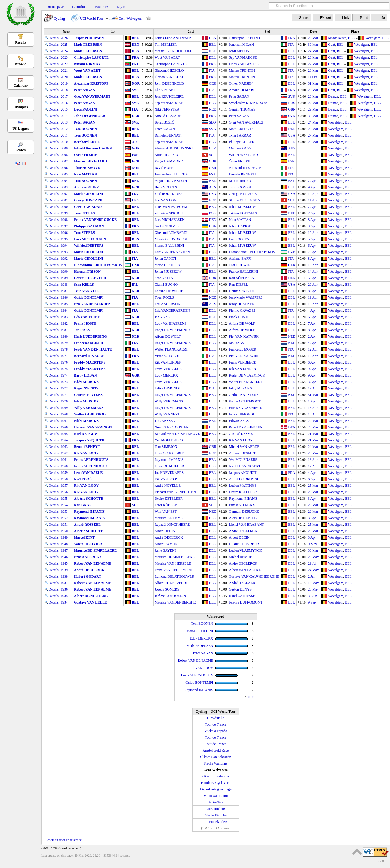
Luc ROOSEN (239, 239)
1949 (64, 537)
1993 (64, 252)
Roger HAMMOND (169, 161)
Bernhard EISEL (87, 142)
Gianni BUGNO (166, 285)
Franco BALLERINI (169, 246)
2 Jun (312, 576)
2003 (64, 187)
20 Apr (313, 285)
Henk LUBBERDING (90, 336)
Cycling (59, 19)
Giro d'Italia (216, 718)
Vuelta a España (215, 731)
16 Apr (313, 408)
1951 (64, 525)
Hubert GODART (88, 576)
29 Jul (312, 563)
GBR (292, 109)
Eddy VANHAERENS (171, 323)
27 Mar (313, 64)
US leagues (21, 129)
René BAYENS (166, 550)
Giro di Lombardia (216, 776)
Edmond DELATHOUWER (174, 576)
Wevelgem (373, 38)
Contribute (80, 7)
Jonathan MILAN (241, 45)
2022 (64, 64)
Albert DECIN (165, 531)
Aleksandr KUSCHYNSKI (174, 148)
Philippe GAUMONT (90, 226)
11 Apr (313, 200)
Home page (56, 7)
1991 (64, 265)
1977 (64, 356)
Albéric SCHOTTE (89, 499)
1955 (64, 499)
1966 (64, 427)
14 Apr (313, 272)
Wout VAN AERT (167, 57)
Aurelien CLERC (167, 155)
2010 (64, 142)
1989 (64, 278)
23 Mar (313, 427)
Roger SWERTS (86, 388)
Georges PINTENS (88, 395)
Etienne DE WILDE (169, 291)
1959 (64, 473)
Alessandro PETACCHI (246, 168)
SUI (212, 155)
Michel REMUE (241, 557)
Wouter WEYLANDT (244, 155)
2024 (64, 51)
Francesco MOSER (89, 343)
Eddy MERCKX (166, 375)
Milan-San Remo (216, 796)
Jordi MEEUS (239, 51)
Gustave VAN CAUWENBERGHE (254, 576)
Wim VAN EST (166, 512)
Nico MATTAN (85, 174)
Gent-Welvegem (130, 19)
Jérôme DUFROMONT (171, 596)
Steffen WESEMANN (245, 200)
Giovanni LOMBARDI (171, 233)
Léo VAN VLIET (87, 317)
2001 (64, 200)
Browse (21, 64)
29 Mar (313, 38)
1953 (64, 512)
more (251, 697)
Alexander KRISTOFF (91, 83)
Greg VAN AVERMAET (92, 96)
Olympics (21, 107)
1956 (64, 492)
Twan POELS (164, 297)
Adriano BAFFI (240, 259)
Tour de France (216, 724)
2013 (64, 122)
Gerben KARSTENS (244, 395)
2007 (64, 161)
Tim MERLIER (166, 45)
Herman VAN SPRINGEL (94, 427)
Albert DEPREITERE (91, 596)
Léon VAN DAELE (88, 473)
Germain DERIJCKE (244, 512)
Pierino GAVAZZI (242, 310)
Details (52, 38)
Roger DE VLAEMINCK (173, 330)
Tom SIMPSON (166, 447)
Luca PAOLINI (86, 109)
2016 (64, 103)
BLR (213, 148)
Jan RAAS (162, 317)
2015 (64, 109)
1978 (64, 349)
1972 (64, 388)
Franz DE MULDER (169, 466)
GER (213, 83)
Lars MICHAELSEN (170, 220)
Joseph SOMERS (167, 589)
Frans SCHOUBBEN (170, 453)
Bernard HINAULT (89, 356)
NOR (136, 83)
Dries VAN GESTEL (244, 64)
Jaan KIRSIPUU (241, 181)
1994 (64, 246)
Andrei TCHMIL (167, 226)
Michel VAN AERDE (244, 447)
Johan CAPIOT (240, 226)
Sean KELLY (84, 285)
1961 (64, 460)
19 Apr (313, 297)
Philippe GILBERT (243, 142)
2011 (64, 135)
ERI (135, 64)
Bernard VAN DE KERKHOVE (177, 434)
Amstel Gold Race (216, 750)
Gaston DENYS (240, 589)
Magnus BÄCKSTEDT (171, 181)
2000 (64, 207)
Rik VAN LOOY (241, 440)
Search (20, 150)
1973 (64, 382)
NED (213, 51)
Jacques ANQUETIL (90, 440)
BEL (135, 38)
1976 (64, 362)
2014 (64, 116)
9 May (312, 544)
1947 (64, 550)
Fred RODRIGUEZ (168, 194)
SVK (135, 90)
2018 (64, 90)
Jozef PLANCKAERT (245, 466)
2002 (64, 194)
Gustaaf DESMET (242, 434)
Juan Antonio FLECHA (171, 174)
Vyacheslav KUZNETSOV (248, 103)
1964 (64, 440)
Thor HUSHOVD (87, 168)
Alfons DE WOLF (242, 323)
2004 (64, 181)
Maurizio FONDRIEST (171, 239)
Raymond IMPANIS (169, 460)
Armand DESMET (242, 453)
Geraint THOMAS (242, 109)
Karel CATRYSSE (242, 596)
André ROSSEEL (87, 525)
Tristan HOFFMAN (243, 213)
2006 (64, 168)
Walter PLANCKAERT (171, 349)
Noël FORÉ (83, 479)
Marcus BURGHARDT (92, 161)
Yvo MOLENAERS (169, 440)
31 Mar (313, 83)
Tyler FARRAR (240, 135)
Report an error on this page (63, 840)
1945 (64, 563)
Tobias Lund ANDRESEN (173, 38)
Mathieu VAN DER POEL (173, 51)
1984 (64, 310)
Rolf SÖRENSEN (242, 278)
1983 (64, 317)
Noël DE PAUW (86, 434)
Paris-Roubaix (216, 809)
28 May (313, 589)
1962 (64, 453)
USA (292, 135)
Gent (332, 45)
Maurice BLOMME (169, 518)
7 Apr (312, 181)
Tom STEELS (84, 213)
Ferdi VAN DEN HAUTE (93, 349)
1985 (64, 304)
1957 (64, 486)
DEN (213, 38)
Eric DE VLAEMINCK (246, 408)
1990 (64, 272)
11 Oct (313, 77)
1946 (64, 557)
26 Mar (313, 57)
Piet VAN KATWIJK (244, 336)
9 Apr (312, 187)
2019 (64, 83)
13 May (313, 583)
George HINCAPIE (243, 194)
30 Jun (313, 596)
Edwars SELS (239, 421)
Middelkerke (337, 38)
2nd (191, 32)
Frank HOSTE (239, 317)
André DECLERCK (243, 531)
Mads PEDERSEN (88, 45)
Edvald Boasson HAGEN (93, 148)
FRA (291, 38)
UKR (213, 226)
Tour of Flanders (216, 822)
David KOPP (164, 168)
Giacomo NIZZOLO (169, 70)
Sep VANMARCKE (243, 57)
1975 (64, 369)
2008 (64, 155)
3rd (267, 32)
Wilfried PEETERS (89, 246)
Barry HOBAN (85, 375)
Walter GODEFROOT (245, 401)
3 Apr (312, 382)
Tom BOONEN (85, 129)
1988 (64, 285)
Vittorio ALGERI (167, 356)
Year (66, 32)
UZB (292, 252)
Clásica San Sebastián (215, 757)
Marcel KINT (84, 537)
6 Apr (312, 246)
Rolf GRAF (83, 505)
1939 (64, 570)
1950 (64, 531)
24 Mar (313, 51)
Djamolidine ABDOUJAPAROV (252, 252)
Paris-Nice (216, 802)
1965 (64, 434)
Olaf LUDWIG (240, 265)
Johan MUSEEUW (242, 207)
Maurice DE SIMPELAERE (95, 550)
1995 (64, 239)
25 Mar (313, 90)
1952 (64, 518)
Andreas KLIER (86, 187)
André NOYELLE (168, 486)
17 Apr (313, 466)
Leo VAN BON (166, 200)
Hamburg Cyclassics (216, 783)
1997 (64, 226)
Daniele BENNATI (168, 135)
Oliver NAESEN (241, 83)
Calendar (21, 86)
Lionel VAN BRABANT (246, 525)
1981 (64, 330)
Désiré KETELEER (243, 492)
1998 (64, 220)
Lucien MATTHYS (243, 486)
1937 (64, 583)
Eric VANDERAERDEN (172, 252)
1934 (64, 602)
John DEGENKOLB (169, 83)
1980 (64, 336)
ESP (135, 155)
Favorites (102, 7)
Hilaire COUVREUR (244, 544)
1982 (64, 323)
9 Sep (312, 602)
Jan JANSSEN (165, 421)
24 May (313, 570)
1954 (64, 505)
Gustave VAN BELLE (90, 602)
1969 (64, 408)
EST (291, 181)
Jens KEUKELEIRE (169, 96)
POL (213, 213)
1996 (64, 233)
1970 (64, 401)
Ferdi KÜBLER (166, 505)
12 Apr (313, 349)
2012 (64, 129)
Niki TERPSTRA (167, 109)
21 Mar (313, 434)
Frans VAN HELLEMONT (174, 570)
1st (113, 32)
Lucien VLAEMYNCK (246, 550)
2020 (64, 77)
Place (355, 32)
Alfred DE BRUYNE (244, 479)
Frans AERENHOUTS (91, 460)
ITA (291, 45)
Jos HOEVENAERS (169, 473)
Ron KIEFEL (238, 285)
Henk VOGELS (166, 187)
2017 (64, 96)
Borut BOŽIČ (164, 122)
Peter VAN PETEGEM (171, 207)
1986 (64, 297)
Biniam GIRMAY (87, 64)
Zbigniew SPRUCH (169, 213)
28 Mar (313, 70)
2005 (64, 174)
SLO (213, 122)
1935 (64, 596)
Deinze (333, 96)
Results (20, 42)
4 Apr (312, 310)
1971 (64, 395)
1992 (64, 259)
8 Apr (312, 220)
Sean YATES (164, 278)
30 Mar (313, 45)
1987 (64, 291)
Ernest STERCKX (242, 505)
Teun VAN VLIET (88, 291)
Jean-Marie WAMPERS (246, 297)
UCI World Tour (92, 19)
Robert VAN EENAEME (93, 563)
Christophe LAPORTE (245, 38)
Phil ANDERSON (167, 304)
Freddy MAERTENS (90, 362)
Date (313, 32)
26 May (313, 557)
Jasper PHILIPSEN (89, 38)
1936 (64, 589)
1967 (64, 421)
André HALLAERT (243, 583)
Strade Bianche (216, 815)
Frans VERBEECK (243, 362)
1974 (64, 375)
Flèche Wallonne (216, 763)
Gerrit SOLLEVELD (90, 278)
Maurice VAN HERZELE (173, 563)
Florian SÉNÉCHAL (169, 77)
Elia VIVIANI (165, 90)
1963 (64, 447)
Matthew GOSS (240, 148)
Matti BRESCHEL (242, 129)
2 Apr (312, 336)
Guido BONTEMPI (89, 297)
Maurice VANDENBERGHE (175, 602)
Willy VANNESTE (168, 414)
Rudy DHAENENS (243, 304)
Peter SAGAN (85, 90)
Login (121, 7)
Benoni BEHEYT (87, 447)
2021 (64, 70)
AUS (292, 148)
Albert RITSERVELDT (171, 583)
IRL (135, 285)
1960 (64, 466)
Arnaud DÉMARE (242, 90)
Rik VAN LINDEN (168, 362)
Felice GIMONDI (167, 388)
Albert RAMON (166, 544)
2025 (64, 45)
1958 (64, 479)
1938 (64, 576)
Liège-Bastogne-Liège (215, 789)
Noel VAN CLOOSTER (172, 427)
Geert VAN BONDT (89, 207)
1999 (64, 213)
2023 (64, 57)
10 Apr (313, 194)
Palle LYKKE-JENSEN (246, 427)
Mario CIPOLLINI (89, 194)
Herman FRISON (87, 272)
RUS (291, 103)
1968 (64, 414)
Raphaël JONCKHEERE (172, 525)
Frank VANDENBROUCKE (95, 220)
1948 (64, 544)
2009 (64, 148)
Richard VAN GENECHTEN (175, 492)
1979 (64, 343)
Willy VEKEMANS (169, 401)
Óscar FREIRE (86, 155)
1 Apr (312, 401)
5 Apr (312, 239)
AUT (135, 142)
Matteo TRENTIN (242, 70)
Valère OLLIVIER (88, 544)
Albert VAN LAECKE (245, 570)
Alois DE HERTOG (243, 518)
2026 (64, 38)
